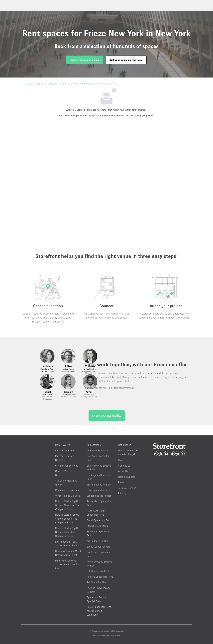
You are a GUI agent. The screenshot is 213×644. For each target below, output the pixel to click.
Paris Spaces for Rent (98, 490)
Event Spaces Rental (51, 83)
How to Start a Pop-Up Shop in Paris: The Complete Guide (67, 532)
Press (121, 482)
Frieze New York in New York (102, 83)
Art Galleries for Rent (98, 541)
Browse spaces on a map (85, 60)
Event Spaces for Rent (99, 547)
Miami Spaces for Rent (99, 485)
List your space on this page (126, 60)
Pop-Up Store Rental (98, 526)
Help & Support (126, 477)
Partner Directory (64, 451)
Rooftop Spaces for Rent (100, 577)
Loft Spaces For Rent (98, 571)
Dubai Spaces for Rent (99, 521)
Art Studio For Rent (97, 583)
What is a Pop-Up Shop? (68, 496)
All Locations (94, 445)
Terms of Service (127, 488)
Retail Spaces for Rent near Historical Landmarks (99, 611)
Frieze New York (74, 83)
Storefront (31, 83)
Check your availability (107, 416)
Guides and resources (67, 490)
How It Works (63, 445)
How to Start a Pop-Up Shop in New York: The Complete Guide (67, 505)
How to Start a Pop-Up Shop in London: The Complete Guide (67, 519)
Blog (121, 460)
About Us (123, 471)
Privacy (122, 494)
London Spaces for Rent (100, 496)
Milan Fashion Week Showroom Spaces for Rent (67, 565)
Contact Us (124, 466)
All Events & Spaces (98, 451)
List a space (125, 445)
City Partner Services (67, 466)
